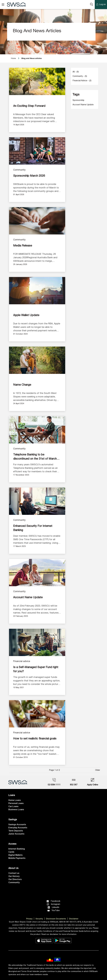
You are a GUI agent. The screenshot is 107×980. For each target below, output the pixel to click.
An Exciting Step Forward (29, 106)
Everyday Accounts (18, 828)
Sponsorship (78, 100)
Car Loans (13, 807)
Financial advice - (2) (82, 81)
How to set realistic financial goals (35, 739)
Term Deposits (16, 831)
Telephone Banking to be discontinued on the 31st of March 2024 (35, 457)
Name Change (22, 385)
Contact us (14, 873)
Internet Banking (17, 849)
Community (19, 170)
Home (13, 59)
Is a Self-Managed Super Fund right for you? (36, 669)
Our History (14, 876)
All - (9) (76, 72)
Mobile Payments (17, 858)
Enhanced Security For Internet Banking (33, 528)
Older (98, 770)
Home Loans (15, 800)
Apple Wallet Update (26, 315)
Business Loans (16, 810)
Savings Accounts (17, 825)
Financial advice (22, 661)
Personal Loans (16, 803)
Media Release (23, 246)
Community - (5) (80, 76)
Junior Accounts (16, 834)
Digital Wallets (15, 855)
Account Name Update (28, 597)
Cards (11, 852)
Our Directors (15, 880)
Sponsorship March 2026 (29, 176)
